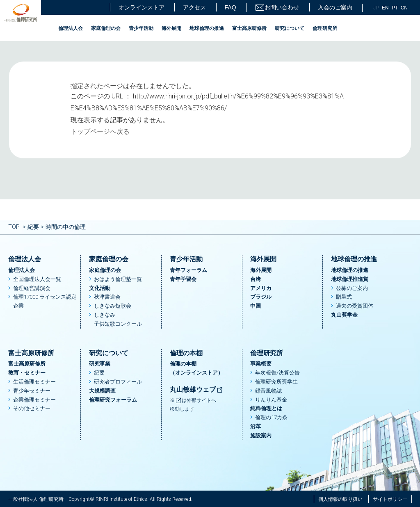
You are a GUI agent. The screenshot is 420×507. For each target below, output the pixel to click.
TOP (14, 227)
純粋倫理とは (266, 408)
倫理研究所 (325, 28)
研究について (290, 28)
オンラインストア (142, 7)
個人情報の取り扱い (340, 499)
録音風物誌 (268, 391)
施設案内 (261, 435)
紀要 (33, 227)
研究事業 (100, 364)
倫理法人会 (71, 28)
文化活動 (100, 288)
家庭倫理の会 (106, 28)
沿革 (256, 426)
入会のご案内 (335, 7)
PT (395, 8)
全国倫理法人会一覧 (37, 279)
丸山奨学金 (344, 315)
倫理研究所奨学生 (276, 382)
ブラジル (261, 297)
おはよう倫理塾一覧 (118, 279)
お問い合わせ (277, 8)
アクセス (194, 7)
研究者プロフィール (118, 382)
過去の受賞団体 (355, 306)
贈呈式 (344, 297)
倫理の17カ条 (271, 417)
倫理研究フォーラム (113, 400)
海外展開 (171, 28)
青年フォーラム (188, 270)
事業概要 (261, 364)
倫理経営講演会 (32, 288)
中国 (256, 306)
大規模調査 (102, 391)
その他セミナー (32, 408)
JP (376, 8)
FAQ (231, 7)
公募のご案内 (352, 288)
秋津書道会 (107, 297)
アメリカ (261, 288)
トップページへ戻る (100, 131)
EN (385, 8)
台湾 (256, 279)
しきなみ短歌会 (113, 306)
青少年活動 (141, 28)
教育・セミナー (27, 373)
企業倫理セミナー (34, 400)
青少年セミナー (32, 391)
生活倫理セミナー (34, 382)
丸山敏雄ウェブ (196, 389)
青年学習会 (183, 279)
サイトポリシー (390, 499)
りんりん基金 (271, 400)
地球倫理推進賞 (350, 279)
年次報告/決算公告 (277, 373)
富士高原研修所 (249, 28)
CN (404, 8)
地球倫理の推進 (207, 28)
